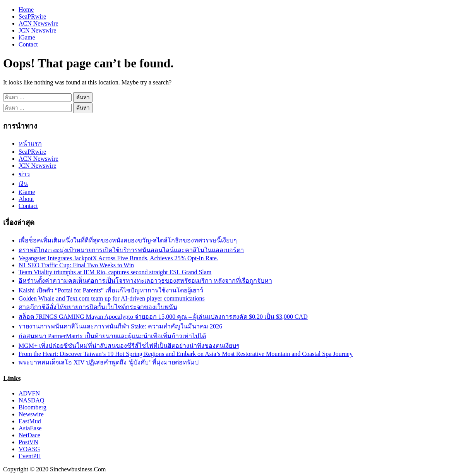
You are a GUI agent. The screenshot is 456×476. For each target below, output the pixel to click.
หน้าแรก (30, 143)
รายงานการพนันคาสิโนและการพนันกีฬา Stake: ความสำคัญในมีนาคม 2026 (120, 326)
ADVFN (29, 393)
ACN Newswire (39, 23)
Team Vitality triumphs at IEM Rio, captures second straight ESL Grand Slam (115, 272)
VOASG (29, 449)
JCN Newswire (37, 30)
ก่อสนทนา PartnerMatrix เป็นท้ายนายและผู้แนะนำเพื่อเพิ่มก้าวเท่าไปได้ (112, 336)
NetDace (29, 435)
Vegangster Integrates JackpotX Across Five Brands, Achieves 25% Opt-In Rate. (118, 258)
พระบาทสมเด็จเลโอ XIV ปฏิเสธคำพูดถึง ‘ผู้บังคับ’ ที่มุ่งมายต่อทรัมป (109, 362)
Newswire (31, 414)
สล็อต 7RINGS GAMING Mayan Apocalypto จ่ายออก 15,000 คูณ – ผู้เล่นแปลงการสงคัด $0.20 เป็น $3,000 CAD (163, 317)
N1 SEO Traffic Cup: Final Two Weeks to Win (76, 265)
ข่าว (24, 174)
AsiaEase (30, 428)
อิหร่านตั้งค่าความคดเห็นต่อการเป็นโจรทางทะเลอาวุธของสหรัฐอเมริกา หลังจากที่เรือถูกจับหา (145, 281)
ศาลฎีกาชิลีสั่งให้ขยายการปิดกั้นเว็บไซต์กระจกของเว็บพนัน (98, 307)
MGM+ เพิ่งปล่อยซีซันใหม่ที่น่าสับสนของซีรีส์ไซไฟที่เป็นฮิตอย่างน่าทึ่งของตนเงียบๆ (129, 346)
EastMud (30, 421)
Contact (28, 44)
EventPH (30, 456)
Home (26, 9)
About (26, 199)
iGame (27, 37)
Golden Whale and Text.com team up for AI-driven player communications (112, 298)
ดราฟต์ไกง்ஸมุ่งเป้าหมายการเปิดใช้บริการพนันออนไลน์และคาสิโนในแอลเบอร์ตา (131, 250)
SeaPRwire (32, 16)
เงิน (23, 184)
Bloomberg (33, 407)
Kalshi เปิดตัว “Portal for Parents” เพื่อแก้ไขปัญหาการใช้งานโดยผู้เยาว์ (111, 290)
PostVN (28, 442)
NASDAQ (32, 400)
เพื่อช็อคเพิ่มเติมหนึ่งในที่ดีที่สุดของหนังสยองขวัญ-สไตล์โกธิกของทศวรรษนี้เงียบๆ (128, 240)
